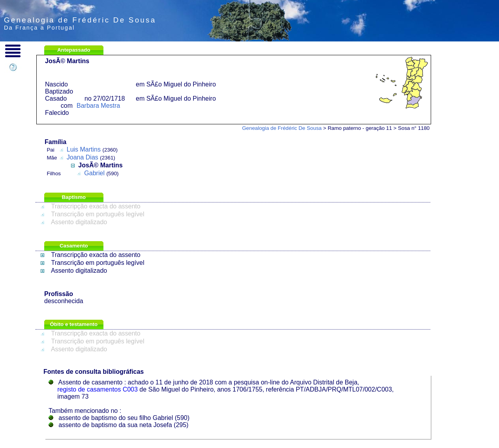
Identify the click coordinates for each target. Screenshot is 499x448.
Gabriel (94, 173)
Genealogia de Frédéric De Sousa (282, 128)
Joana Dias (83, 157)
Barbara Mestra (98, 106)
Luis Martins (84, 149)
